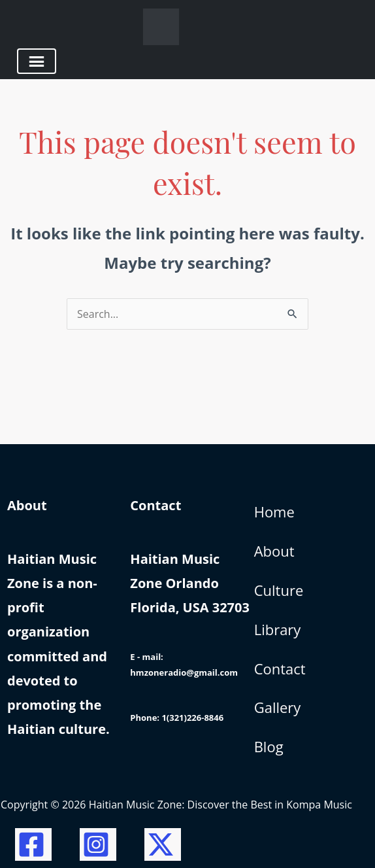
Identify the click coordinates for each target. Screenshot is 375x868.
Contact (280, 668)
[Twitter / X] (163, 844)
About (274, 551)
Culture (279, 590)
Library (278, 629)
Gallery (278, 707)
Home (274, 512)
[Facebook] (33, 844)
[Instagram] (98, 844)
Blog (269, 746)
